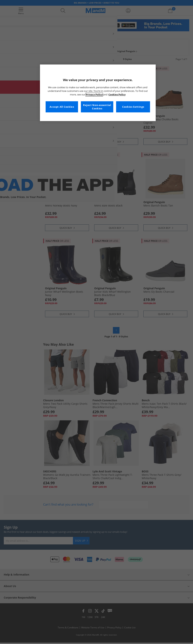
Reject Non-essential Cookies (97, 107)
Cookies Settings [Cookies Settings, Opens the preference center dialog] (133, 107)
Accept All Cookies (62, 107)
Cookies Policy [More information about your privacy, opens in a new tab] (117, 95)
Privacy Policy (94, 95)
